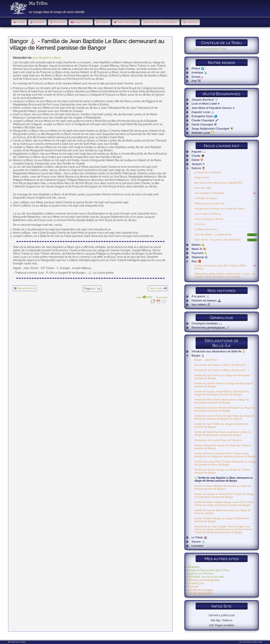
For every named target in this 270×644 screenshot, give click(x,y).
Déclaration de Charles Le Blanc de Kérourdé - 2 (222, 370)
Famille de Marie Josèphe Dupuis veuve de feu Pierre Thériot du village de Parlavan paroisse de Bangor (224, 504)
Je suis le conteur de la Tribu (210, 49)
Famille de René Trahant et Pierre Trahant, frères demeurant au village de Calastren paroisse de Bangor (225, 455)
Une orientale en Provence (209, 193)
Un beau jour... (196, 583)
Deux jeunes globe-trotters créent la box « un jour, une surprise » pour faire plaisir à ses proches (225, 275)
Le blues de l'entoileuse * (208, 172)
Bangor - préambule (206, 360)
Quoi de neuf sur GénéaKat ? (162, 22)
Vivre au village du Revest (209, 219)
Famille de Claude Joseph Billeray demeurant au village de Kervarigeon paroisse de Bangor (222, 393)
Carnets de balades (200, 593)
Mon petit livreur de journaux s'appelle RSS (218, 183)
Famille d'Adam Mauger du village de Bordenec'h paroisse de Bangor (222, 520)
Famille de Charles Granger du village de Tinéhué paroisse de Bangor (222, 471)
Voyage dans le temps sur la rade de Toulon (219, 209)
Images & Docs (82, 22)
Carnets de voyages (200, 590)
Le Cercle (200, 224)
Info (150, 297)
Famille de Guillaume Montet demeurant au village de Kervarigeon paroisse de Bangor (225, 409)
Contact (104, 22)
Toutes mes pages (127, 22)
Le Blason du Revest (206, 229)
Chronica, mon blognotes (204, 580)
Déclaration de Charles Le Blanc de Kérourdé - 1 (221, 365)
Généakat (193, 567)
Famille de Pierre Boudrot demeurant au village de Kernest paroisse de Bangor (223, 487)
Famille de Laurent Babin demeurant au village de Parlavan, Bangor (222, 512)
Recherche (59, 22)
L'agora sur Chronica (201, 574)
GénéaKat (39, 22)
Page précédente (26, 288)
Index (139, 297)
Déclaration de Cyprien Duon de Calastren (218, 440)
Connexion (192, 22)
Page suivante (157, 288)
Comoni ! (193, 587)
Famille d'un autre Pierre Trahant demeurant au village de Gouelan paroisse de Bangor (225, 463)
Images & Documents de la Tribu (208, 570)
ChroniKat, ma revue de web (206, 577)
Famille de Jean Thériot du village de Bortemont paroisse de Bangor (221, 425)
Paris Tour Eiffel (203, 188)
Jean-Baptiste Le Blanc (47, 58)
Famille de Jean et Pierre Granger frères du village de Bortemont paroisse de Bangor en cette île (224, 417)
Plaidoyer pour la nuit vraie (209, 203)
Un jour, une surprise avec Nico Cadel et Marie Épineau (220, 267)
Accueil (20, 22)
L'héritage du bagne (206, 198)
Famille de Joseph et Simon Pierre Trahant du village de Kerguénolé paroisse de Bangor (224, 495)
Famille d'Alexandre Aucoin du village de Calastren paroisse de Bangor (223, 447)
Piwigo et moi (202, 177)
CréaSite (22, 642)
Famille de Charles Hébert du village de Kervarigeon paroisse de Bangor (224, 385)
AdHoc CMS (257, 642)
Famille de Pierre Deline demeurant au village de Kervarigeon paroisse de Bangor (222, 401)
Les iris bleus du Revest (207, 214)
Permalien (162, 297)
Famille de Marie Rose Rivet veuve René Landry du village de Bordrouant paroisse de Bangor (223, 433)
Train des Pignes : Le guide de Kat (213, 234)
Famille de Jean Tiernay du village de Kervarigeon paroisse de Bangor (222, 377)
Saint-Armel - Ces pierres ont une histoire (217, 240)
